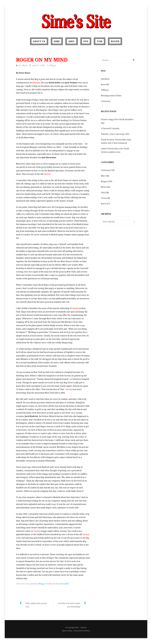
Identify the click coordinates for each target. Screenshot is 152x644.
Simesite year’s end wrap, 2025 (115, 134)
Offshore (105, 90)
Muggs (53, 65)
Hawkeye (105, 79)
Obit (103, 193)
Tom (100, 41)
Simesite (83, 627)
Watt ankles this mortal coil (36, 605)
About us (39, 41)
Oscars (104, 198)
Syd (86, 41)
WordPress (86, 631)
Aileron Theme (67, 631)
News (103, 187)
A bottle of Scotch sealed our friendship (69, 605)
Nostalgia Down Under (111, 96)
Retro (103, 204)
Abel (72, 41)
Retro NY (105, 85)
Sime (57, 41)
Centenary (106, 101)
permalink (64, 584)
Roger (115, 41)
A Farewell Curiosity (110, 128)
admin (24, 65)
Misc (103, 176)
